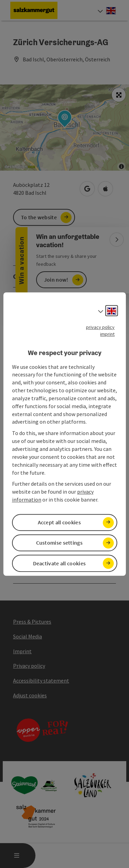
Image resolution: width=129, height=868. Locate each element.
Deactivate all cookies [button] (60, 563)
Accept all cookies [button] (59, 522)
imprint (107, 334)
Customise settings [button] (59, 543)
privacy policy (100, 327)
